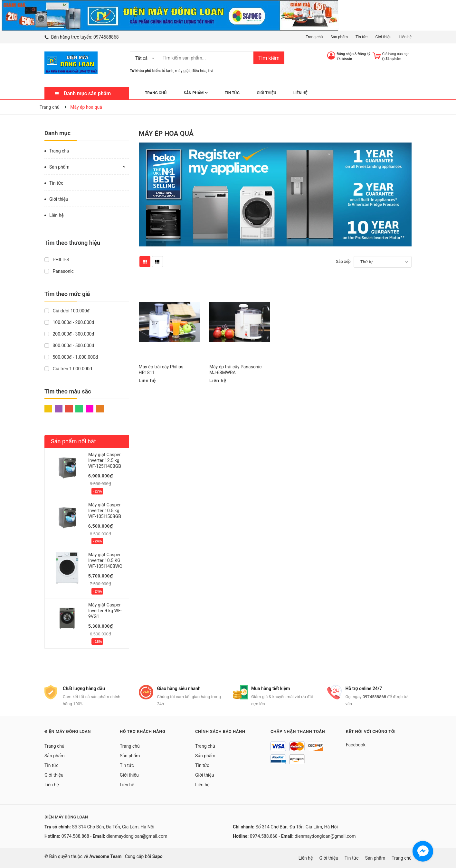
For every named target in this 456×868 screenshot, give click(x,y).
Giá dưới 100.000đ (67, 311)
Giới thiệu (383, 37)
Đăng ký (364, 54)
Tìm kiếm (269, 58)
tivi (211, 71)
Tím (59, 409)
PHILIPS (57, 260)
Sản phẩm (339, 37)
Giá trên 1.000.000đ (68, 369)
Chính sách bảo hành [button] (220, 731)
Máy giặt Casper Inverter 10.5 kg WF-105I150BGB (105, 511)
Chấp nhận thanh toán (298, 731)
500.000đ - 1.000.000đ (71, 357)
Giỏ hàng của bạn (396, 54)
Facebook (356, 745)
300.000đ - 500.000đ (69, 346)
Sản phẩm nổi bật (73, 441)
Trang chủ (314, 37)
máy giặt (183, 71)
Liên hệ (405, 37)
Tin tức (361, 37)
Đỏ (69, 409)
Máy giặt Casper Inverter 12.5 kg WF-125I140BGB (105, 460)
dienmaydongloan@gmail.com (137, 836)
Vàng (48, 409)
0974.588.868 (75, 836)
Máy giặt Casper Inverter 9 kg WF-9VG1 (105, 611)
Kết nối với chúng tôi (371, 731)
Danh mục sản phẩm (87, 93)
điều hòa (199, 71)
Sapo (157, 856)
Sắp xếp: (344, 261)
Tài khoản (345, 59)
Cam (100, 409)
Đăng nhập (345, 54)
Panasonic (59, 271)
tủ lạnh (167, 71)
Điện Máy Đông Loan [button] (68, 731)
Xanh (79, 409)
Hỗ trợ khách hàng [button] (142, 731)
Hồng (90, 409)
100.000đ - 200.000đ (69, 322)
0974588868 (106, 37)
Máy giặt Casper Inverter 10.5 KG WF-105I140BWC (105, 560)
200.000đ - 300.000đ (69, 334)
